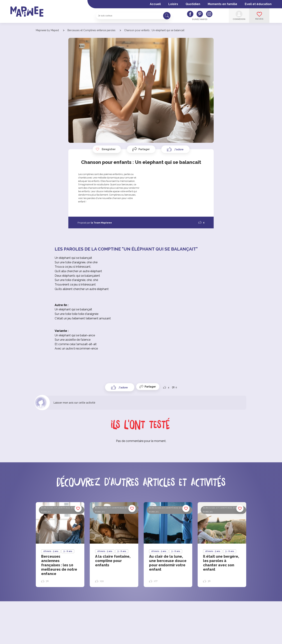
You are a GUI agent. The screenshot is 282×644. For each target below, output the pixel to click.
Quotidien (193, 4)
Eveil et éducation (258, 4)
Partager (144, 149)
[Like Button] (175, 149)
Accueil (155, 4)
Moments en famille (222, 4)
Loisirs (173, 4)
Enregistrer (106, 149)
